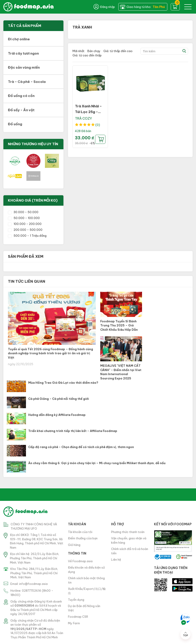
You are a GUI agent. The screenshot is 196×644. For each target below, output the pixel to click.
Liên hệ (116, 560)
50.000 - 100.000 (24, 218)
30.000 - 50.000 (23, 212)
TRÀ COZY (83, 118)
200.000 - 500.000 (25, 230)
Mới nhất (78, 51)
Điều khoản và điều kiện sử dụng (86, 570)
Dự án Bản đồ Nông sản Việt (84, 608)
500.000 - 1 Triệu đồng (27, 236)
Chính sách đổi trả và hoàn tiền (130, 551)
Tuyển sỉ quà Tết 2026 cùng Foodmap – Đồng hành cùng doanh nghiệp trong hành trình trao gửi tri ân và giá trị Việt (50, 353)
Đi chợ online (19, 39)
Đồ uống (15, 124)
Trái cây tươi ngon (23, 53)
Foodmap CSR (78, 617)
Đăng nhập (104, 7)
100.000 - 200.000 (25, 224)
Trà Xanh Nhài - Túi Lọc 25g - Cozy (88, 112)
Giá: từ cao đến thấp (87, 55)
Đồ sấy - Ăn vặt (21, 110)
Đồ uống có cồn (21, 96)
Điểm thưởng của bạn (83, 538)
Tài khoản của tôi (80, 532)
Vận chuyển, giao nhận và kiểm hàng (129, 540)
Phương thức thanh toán (128, 532)
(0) (98, 125)
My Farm (74, 623)
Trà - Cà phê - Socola (27, 82)
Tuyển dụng (76, 600)
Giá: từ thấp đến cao (118, 51)
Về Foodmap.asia (80, 561)
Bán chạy (94, 51)
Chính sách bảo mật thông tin (86, 580)
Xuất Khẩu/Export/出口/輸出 (87, 591)
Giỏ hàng (74, 545)
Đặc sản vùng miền (24, 67)
